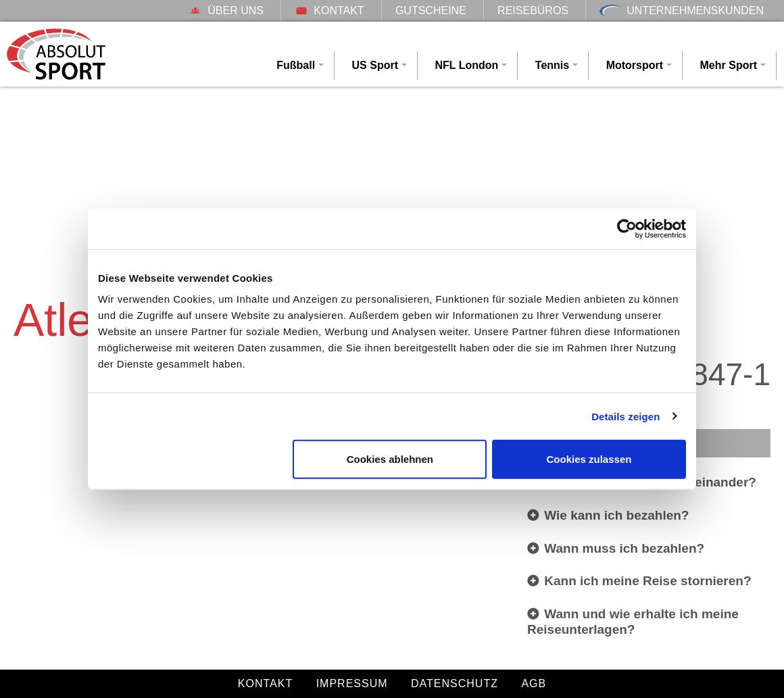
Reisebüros (533, 10)
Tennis (552, 65)
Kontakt (329, 10)
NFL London (466, 65)
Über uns (226, 10)
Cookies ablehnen (390, 459)
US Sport (375, 65)
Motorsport (635, 65)
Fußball (296, 65)
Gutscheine (431, 10)
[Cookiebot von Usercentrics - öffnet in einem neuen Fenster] (627, 228)
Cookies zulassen (589, 459)
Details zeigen (626, 416)
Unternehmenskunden (682, 10)
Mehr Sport (729, 65)
